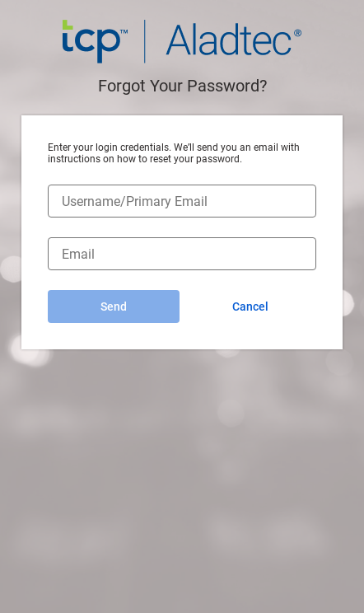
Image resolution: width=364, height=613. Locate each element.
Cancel (250, 306)
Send (114, 306)
